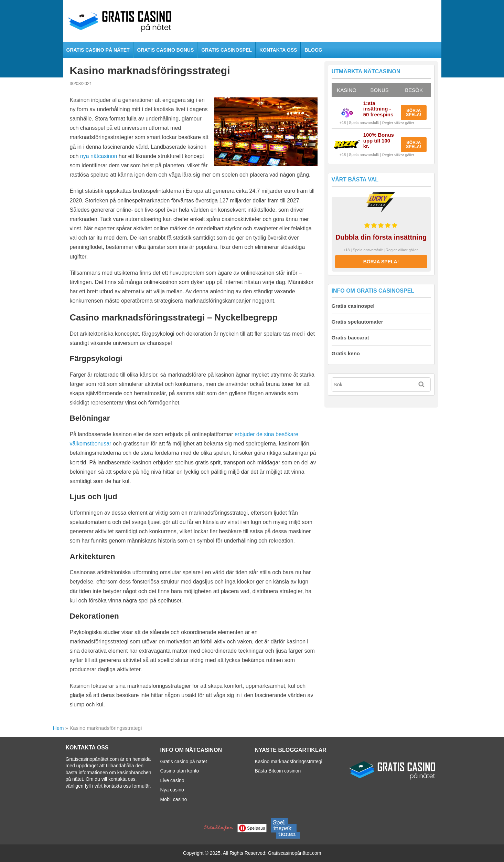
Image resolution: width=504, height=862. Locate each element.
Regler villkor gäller (398, 123)
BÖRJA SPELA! (414, 113)
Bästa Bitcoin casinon (278, 771)
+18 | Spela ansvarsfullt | (360, 123)
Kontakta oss (278, 50)
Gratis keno (346, 353)
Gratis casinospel (227, 50)
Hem (58, 728)
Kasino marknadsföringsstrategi (289, 761)
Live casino (172, 780)
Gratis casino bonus (166, 50)
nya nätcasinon (99, 156)
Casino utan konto (180, 771)
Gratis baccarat (350, 338)
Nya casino (172, 790)
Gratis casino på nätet (98, 50)
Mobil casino (174, 799)
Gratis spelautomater (357, 322)
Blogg (313, 50)
